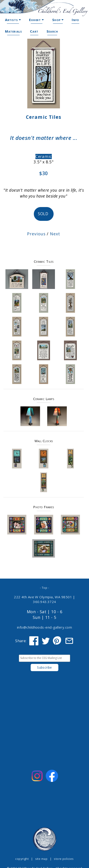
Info (75, 20)
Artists (13, 20)
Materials (13, 31)
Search (52, 31)
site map (41, 859)
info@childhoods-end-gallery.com (44, 627)
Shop (58, 20)
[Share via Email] (69, 641)
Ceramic (44, 156)
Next (55, 234)
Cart (34, 31)
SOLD (44, 214)
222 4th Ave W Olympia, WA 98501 (43, 597)
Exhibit (36, 20)
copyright (22, 859)
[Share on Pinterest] (57, 641)
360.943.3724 (44, 602)
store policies (64, 859)
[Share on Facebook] (34, 641)
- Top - (44, 588)
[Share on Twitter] (46, 641)
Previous (36, 234)
